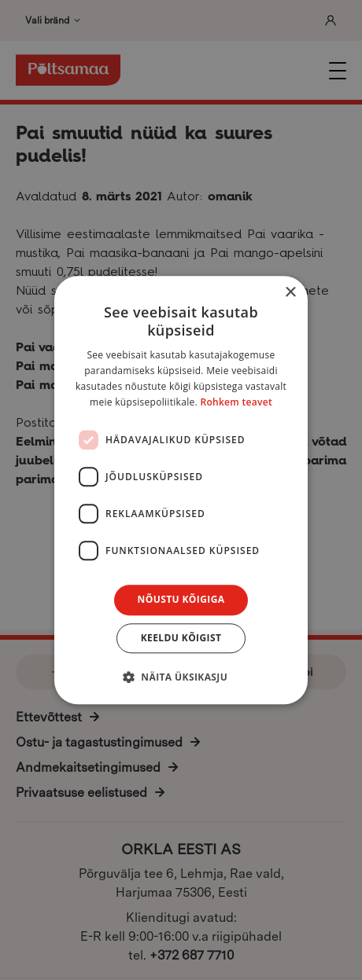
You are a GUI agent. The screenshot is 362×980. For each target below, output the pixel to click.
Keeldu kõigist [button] (181, 638)
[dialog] (181, 490)
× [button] (290, 293)
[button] (181, 677)
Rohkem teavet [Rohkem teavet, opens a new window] (236, 402)
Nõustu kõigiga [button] (181, 600)
